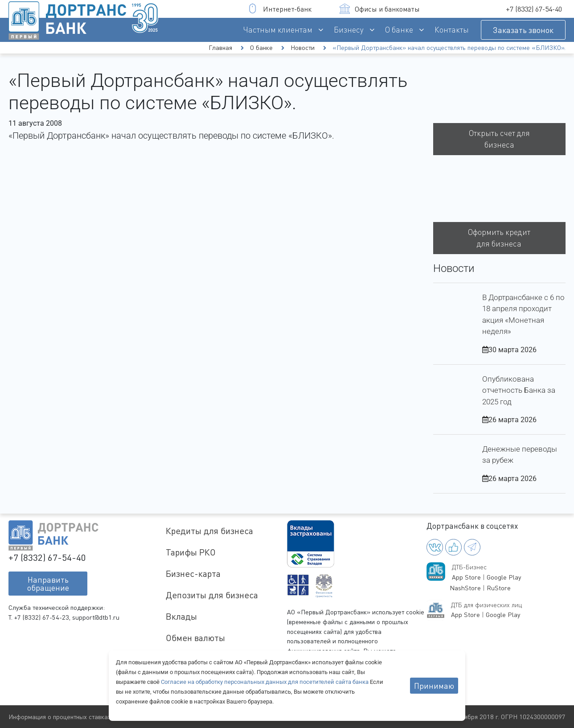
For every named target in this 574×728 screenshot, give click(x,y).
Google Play (504, 577)
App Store (466, 577)
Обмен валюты (195, 638)
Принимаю (434, 686)
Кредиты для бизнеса (209, 531)
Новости (303, 47)
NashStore (465, 588)
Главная (220, 47)
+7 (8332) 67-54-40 (534, 9)
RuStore (499, 588)
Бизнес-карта (193, 574)
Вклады (181, 616)
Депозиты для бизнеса (212, 595)
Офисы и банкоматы (380, 9)
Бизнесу (349, 30)
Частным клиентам (278, 30)
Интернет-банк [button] (280, 9)
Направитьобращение (48, 584)
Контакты (452, 30)
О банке (399, 30)
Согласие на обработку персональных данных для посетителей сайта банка (265, 682)
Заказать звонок (523, 30)
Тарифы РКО (191, 552)
